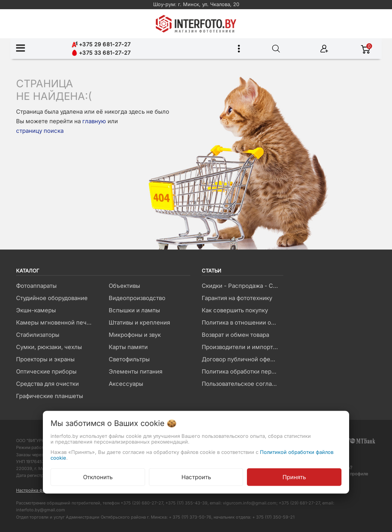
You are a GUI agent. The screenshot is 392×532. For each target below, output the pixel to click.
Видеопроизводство (137, 298)
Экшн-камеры (36, 310)
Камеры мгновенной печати (56, 322)
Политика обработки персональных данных (242, 371)
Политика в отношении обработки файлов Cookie (242, 322)
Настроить (196, 477)
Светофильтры (129, 359)
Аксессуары (126, 384)
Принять (294, 477)
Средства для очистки (47, 384)
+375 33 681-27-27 (101, 53)
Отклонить (98, 477)
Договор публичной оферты (241, 359)
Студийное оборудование (52, 298)
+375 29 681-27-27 (101, 44)
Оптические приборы (46, 371)
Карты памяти (128, 347)
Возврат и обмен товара (235, 335)
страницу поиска (40, 131)
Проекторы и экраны (45, 359)
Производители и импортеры (242, 347)
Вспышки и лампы (134, 310)
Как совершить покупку (235, 310)
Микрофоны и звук (135, 335)
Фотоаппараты (36, 286)
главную (94, 121)
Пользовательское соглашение (242, 384)
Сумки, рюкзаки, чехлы (49, 347)
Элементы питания (136, 371)
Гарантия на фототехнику (237, 298)
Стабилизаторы (38, 335)
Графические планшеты (50, 396)
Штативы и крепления (139, 322)
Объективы (124, 286)
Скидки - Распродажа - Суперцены (242, 286)
